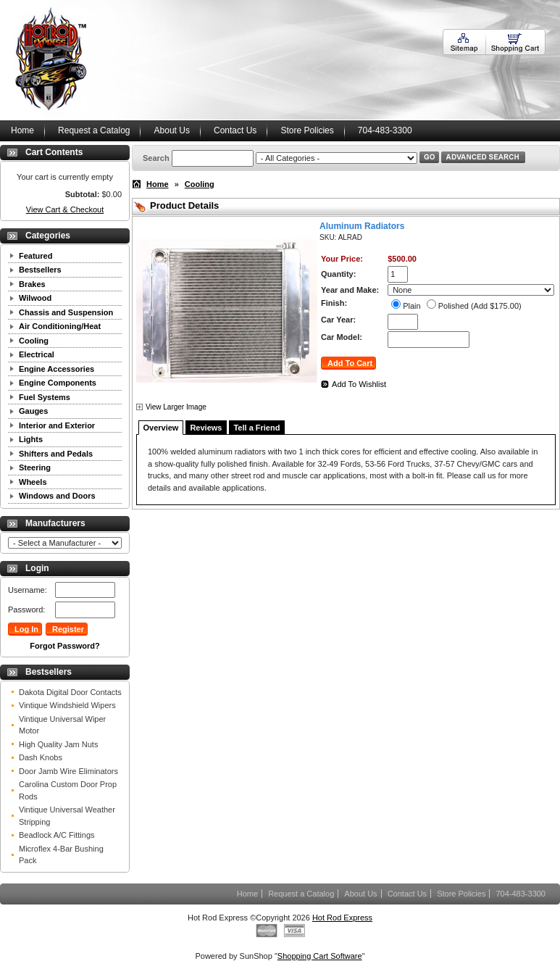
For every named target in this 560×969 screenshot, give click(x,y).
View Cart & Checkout (65, 209)
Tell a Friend (256, 428)
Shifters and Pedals (56, 454)
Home (22, 130)
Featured (35, 256)
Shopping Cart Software (320, 956)
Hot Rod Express (342, 918)
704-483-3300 (385, 130)
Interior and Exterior (57, 425)
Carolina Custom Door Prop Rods (68, 790)
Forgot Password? (65, 646)
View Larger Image (176, 407)
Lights (31, 439)
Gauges (33, 411)
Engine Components (58, 383)
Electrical (37, 354)
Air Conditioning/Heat (60, 326)
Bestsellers (40, 270)
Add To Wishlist (359, 384)
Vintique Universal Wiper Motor (62, 725)
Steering (35, 467)
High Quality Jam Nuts (58, 744)
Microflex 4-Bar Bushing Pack (61, 855)
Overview (161, 428)
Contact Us (235, 130)
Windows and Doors (57, 496)
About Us (172, 130)
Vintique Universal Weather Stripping (67, 816)
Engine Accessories (57, 369)
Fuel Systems (45, 397)
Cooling (34, 341)
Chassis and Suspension (66, 312)
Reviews (206, 428)
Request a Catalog (94, 130)
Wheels (33, 482)
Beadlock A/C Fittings (57, 835)
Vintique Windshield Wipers (67, 705)
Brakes (32, 284)
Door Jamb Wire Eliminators (68, 771)
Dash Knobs (41, 757)
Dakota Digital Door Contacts (70, 692)
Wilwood (35, 298)
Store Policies (307, 130)
